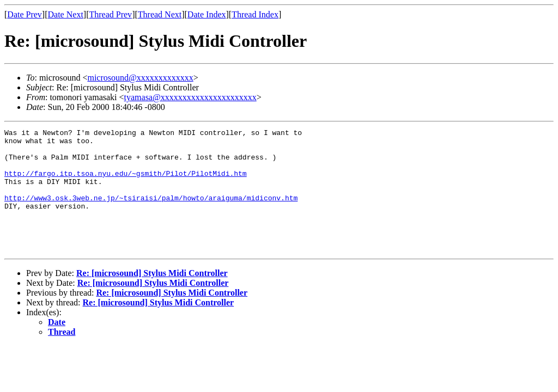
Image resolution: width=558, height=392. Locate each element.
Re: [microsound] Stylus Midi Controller (152, 298)
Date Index (207, 14)
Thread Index (255, 14)
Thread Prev (110, 14)
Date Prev (25, 14)
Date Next (66, 14)
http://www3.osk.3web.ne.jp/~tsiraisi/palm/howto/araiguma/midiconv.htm (151, 212)
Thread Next (160, 14)
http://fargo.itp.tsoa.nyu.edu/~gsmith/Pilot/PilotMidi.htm (126, 183)
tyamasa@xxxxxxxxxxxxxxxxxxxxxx (190, 97)
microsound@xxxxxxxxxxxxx (140, 78)
